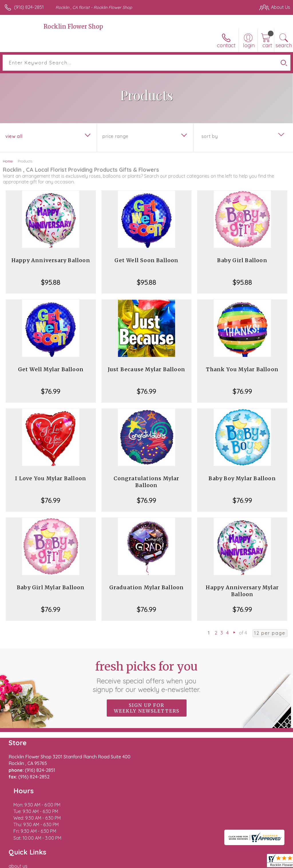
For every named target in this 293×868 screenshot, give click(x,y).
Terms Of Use (159, 865)
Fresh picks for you (147, 677)
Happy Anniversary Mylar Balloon (242, 591)
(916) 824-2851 (29, 7)
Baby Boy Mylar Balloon (242, 478)
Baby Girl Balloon (242, 260)
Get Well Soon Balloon (146, 260)
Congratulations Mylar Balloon (146, 482)
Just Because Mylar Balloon (146, 369)
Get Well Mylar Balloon (51, 369)
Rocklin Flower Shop (73, 26)
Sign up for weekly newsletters (147, 708)
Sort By (210, 136)
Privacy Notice (193, 865)
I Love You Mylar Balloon (51, 478)
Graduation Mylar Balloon (147, 587)
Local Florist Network (234, 865)
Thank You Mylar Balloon (242, 369)
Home (8, 161)
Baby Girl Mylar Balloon (51, 587)
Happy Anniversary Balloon (51, 260)
